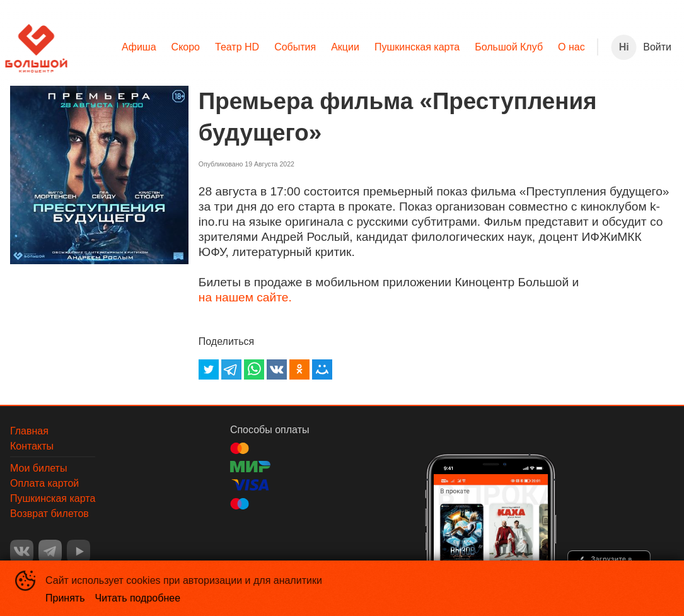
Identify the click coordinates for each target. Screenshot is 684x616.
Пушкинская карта (417, 47)
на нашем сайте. (245, 297)
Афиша (139, 47)
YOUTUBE (78, 551)
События (295, 47)
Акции (345, 47)
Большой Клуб (509, 47)
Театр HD (237, 47)
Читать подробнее (138, 598)
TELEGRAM (50, 551)
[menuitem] (139, 47)
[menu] (332, 47)
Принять (65, 598)
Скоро (186, 47)
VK (22, 551)
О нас (571, 47)
